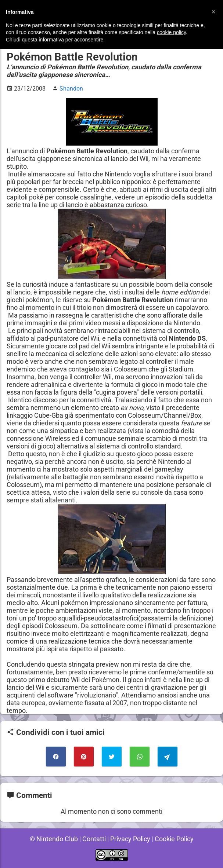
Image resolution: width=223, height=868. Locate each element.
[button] (213, 12)
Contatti (93, 839)
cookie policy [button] (171, 32)
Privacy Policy (130, 839)
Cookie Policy (175, 839)
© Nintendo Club (52, 839)
